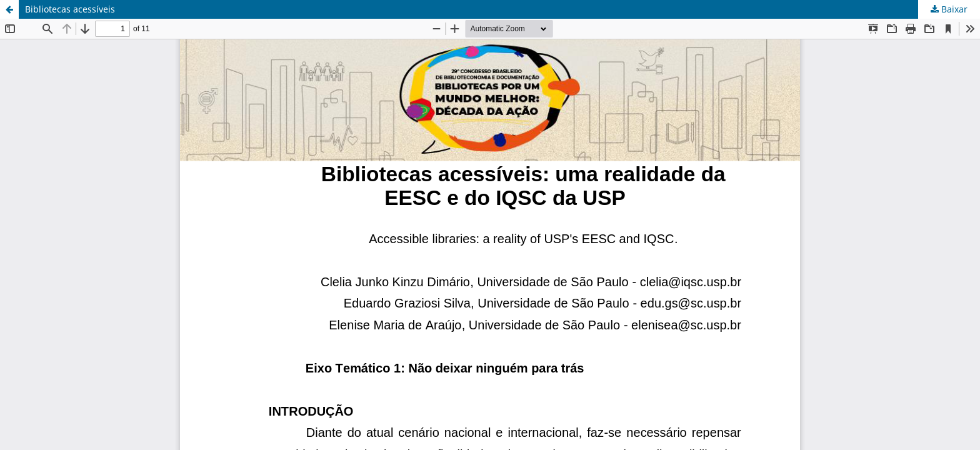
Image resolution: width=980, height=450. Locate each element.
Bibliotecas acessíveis (70, 9)
